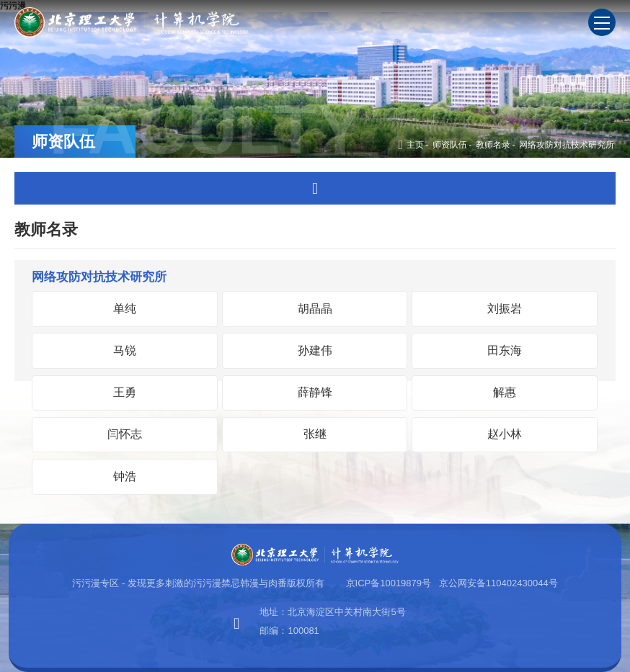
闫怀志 (125, 434)
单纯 (125, 309)
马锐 (125, 350)
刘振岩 (505, 309)
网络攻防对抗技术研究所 (567, 145)
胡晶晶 (315, 309)
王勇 (125, 392)
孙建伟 (315, 350)
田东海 (505, 350)
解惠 (505, 392)
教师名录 (493, 145)
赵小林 (505, 434)
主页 (411, 144)
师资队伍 (450, 145)
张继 (315, 434)
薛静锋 (315, 392)
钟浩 (125, 476)
